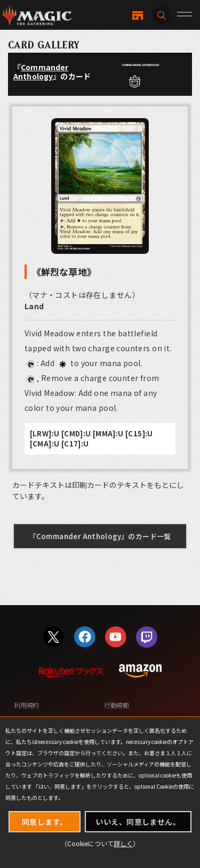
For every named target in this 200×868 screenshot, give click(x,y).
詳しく (123, 843)
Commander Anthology (41, 72)
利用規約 (26, 705)
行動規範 (117, 705)
